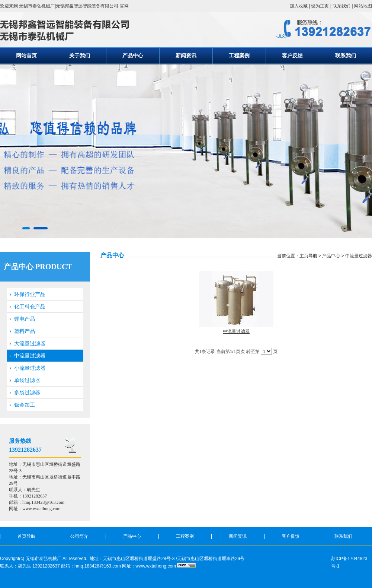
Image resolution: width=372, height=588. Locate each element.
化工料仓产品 (30, 306)
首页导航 (26, 536)
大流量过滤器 (30, 343)
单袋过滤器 (27, 380)
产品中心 (133, 55)
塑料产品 (25, 331)
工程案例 (239, 55)
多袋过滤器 (27, 392)
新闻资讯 (186, 55)
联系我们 (341, 6)
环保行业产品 (30, 294)
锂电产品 (25, 319)
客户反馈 (292, 55)
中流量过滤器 (30, 356)
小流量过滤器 (30, 368)
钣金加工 (25, 405)
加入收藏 (299, 6)
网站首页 (26, 55)
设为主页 (320, 6)
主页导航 (308, 256)
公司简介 (79, 536)
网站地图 (363, 6)
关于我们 (80, 55)
